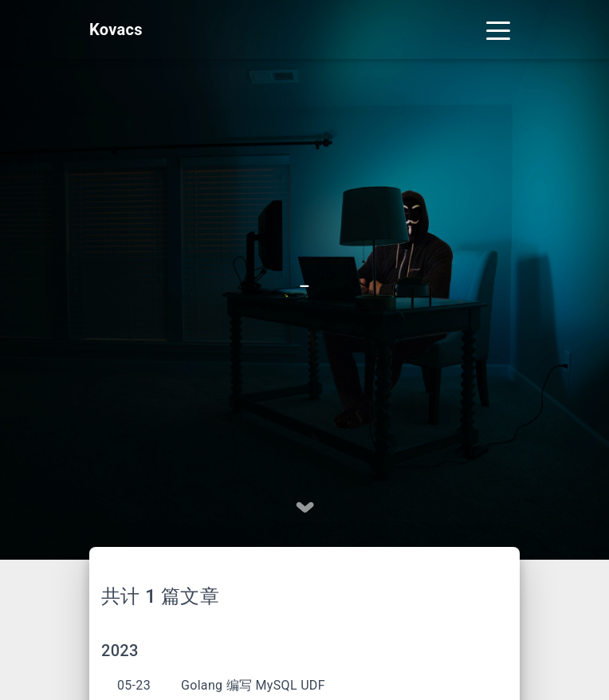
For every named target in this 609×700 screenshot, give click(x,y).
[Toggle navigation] (498, 29)
